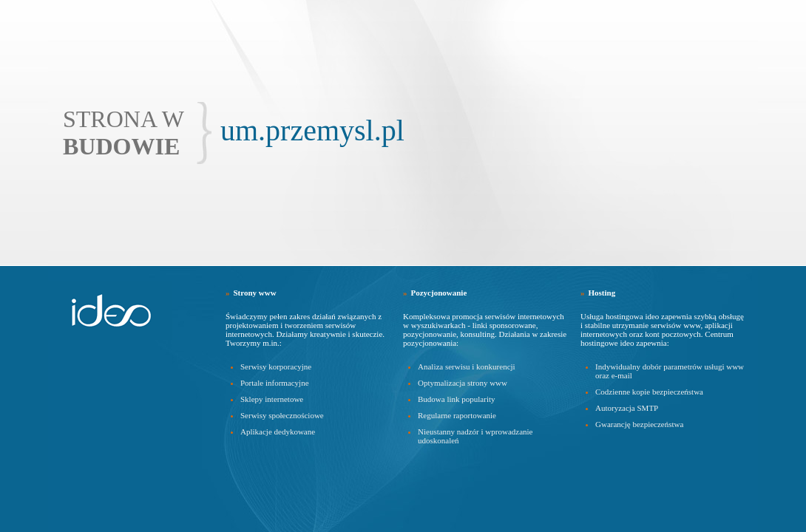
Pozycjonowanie (439, 293)
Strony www (255, 293)
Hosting (602, 293)
